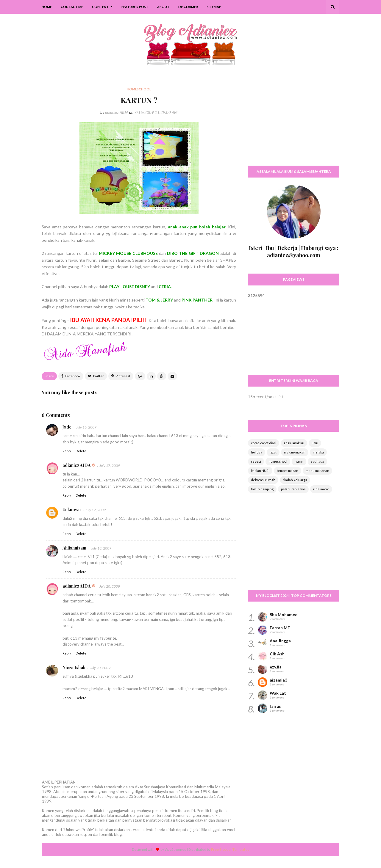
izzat (273, 452)
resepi (256, 461)
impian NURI (260, 471)
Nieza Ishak (74, 667)
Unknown (72, 510)
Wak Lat (278, 693)
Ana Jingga (280, 641)
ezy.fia (276, 667)
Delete (81, 451)
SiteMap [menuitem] (214, 7)
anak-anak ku (294, 443)
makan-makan (295, 452)
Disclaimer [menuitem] (188, 7)
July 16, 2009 (86, 427)
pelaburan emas (293, 489)
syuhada (317, 461)
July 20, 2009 (110, 586)
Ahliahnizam (74, 548)
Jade (67, 427)
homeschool (278, 461)
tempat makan (288, 471)
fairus (275, 706)
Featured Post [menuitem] (135, 7)
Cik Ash (277, 654)
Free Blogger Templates (230, 849)
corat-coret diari (264, 443)
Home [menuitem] (47, 7)
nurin (299, 461)
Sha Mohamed (284, 614)
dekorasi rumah (263, 480)
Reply (67, 451)
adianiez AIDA (117, 112)
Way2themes (175, 849)
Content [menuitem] (100, 7)
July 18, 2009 (101, 548)
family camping (262, 489)
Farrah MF (280, 628)
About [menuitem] (163, 7)
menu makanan (317, 471)
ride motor (321, 489)
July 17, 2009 (110, 466)
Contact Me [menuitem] (72, 7)
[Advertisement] (294, 123)
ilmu (315, 443)
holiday (257, 452)
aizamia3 (278, 680)
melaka (318, 452)
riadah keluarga (295, 480)
